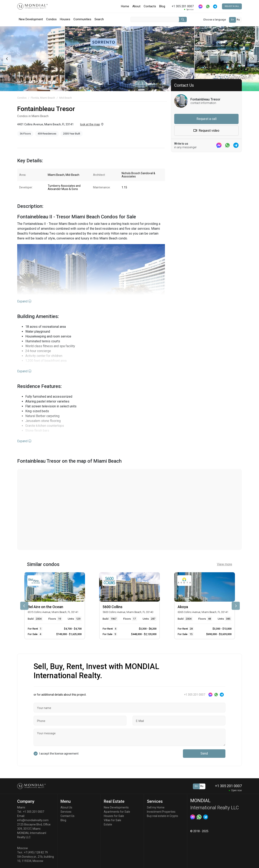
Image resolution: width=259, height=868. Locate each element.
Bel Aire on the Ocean (45, 607)
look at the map (90, 124)
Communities (82, 19)
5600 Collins (113, 607)
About (136, 6)
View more (225, 564)
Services (66, 812)
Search (99, 19)
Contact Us (67, 816)
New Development (31, 19)
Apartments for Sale (117, 812)
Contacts (150, 6)
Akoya (183, 607)
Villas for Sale (113, 820)
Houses (65, 19)
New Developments (116, 807)
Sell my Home (156, 807)
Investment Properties (161, 812)
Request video (206, 131)
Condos (51, 19)
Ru (238, 20)
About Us (66, 807)
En (232, 20)
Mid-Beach (66, 98)
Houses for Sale (114, 816)
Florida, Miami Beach (43, 98)
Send (204, 753)
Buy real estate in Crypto (162, 816)
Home (125, 6)
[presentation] (7, 59)
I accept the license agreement (59, 754)
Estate (108, 824)
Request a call (232, 6)
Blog (162, 6)
